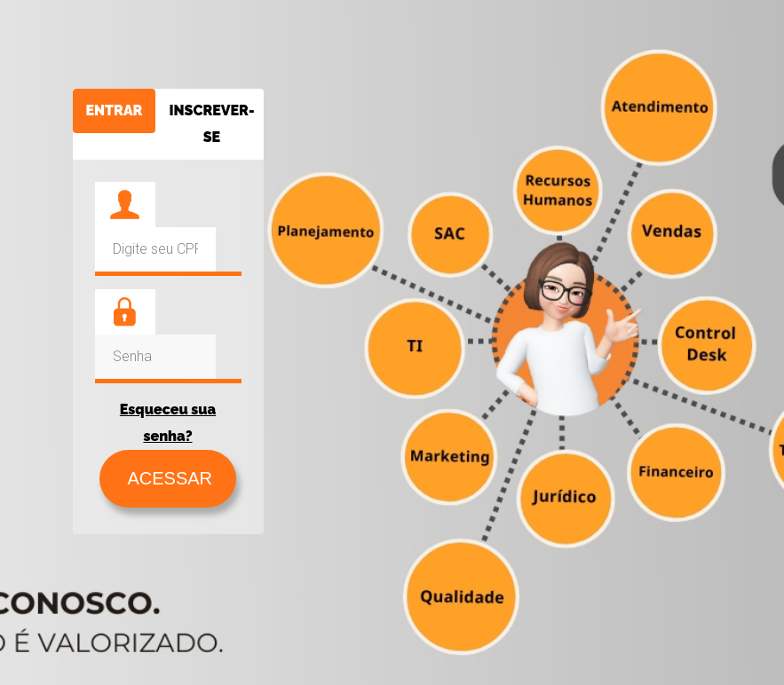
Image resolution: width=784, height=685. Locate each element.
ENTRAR (115, 110)
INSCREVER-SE (211, 124)
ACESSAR (168, 478)
